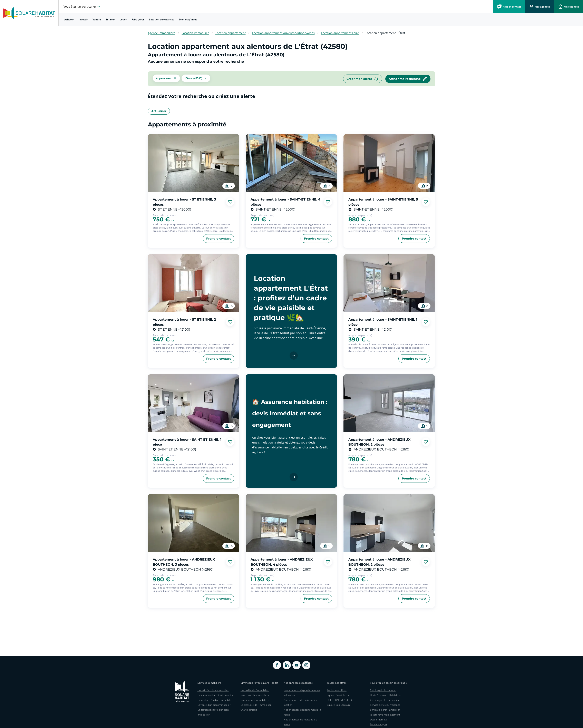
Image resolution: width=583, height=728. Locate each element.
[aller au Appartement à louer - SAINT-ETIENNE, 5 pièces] (389, 163)
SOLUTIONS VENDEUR (339, 700)
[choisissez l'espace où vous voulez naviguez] (82, 7)
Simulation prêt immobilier (385, 710)
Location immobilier (195, 33)
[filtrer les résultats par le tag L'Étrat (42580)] (196, 79)
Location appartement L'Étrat (385, 33)
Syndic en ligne (378, 724)
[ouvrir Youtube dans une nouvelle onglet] (297, 665)
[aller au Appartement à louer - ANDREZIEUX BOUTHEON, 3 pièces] (193, 523)
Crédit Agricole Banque (383, 690)
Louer (123, 20)
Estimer (110, 20)
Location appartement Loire (340, 33)
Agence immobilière (162, 33)
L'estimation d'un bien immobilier (216, 695)
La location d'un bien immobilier (215, 700)
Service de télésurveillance (385, 705)
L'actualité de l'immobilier (255, 690)
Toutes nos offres (337, 690)
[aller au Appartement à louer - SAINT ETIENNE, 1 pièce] (193, 403)
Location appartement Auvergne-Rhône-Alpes (283, 33)
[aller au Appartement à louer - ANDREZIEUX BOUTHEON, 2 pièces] (389, 403)
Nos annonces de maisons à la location (300, 702)
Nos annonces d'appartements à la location (302, 693)
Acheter (69, 20)
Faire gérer (138, 20)
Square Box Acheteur (339, 695)
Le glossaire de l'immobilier (256, 705)
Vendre (97, 20)
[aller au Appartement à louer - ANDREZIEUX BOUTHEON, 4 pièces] (291, 523)
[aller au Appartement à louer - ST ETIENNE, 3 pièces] (193, 163)
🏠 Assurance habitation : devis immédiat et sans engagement (290, 413)
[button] (166, 79)
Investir (83, 20)
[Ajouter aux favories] (230, 202)
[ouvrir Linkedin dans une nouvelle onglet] (287, 665)
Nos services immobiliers (255, 700)
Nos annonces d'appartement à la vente (302, 712)
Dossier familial (379, 720)
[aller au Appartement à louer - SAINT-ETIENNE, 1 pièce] (389, 283)
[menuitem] (69, 20)
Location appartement (231, 33)
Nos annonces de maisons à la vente (300, 722)
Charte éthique (249, 710)
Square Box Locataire (339, 705)
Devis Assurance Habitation (385, 695)
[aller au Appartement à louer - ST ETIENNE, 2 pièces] (193, 283)
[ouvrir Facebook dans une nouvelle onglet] (277, 665)
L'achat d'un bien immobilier (213, 690)
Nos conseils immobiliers (255, 695)
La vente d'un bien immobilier (214, 705)
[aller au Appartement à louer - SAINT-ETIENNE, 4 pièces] (291, 163)
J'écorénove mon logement (385, 715)
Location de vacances (162, 20)
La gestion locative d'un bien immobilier (213, 712)
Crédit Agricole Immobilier (385, 700)
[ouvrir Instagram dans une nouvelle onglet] (306, 665)
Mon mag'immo (188, 20)
